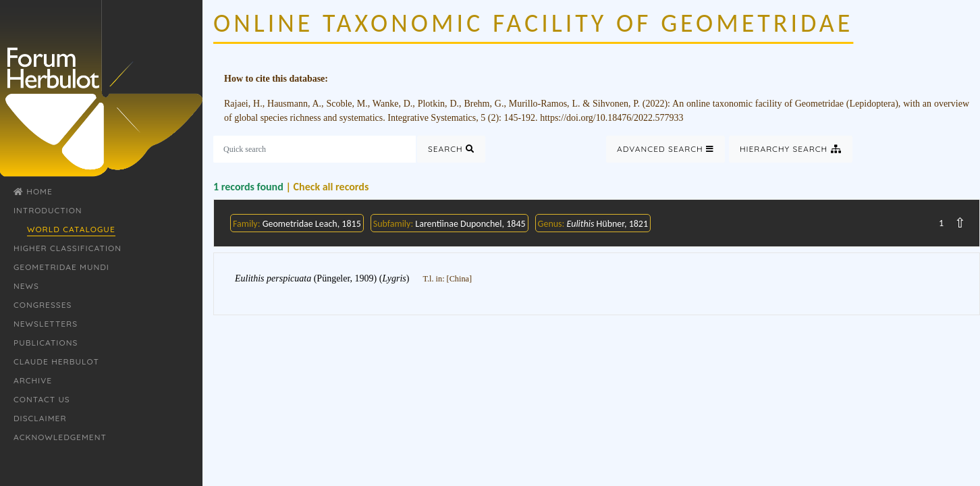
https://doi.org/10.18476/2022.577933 (611, 118)
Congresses (43, 305)
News (26, 286)
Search (451, 149)
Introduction (48, 210)
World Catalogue (71, 229)
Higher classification (67, 248)
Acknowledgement (60, 437)
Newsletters (46, 324)
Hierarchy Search (791, 149)
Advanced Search (665, 149)
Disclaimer (40, 418)
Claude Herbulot (56, 361)
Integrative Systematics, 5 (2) (443, 118)
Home (33, 191)
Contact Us (42, 399)
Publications (46, 343)
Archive (33, 380)
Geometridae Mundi (61, 267)
